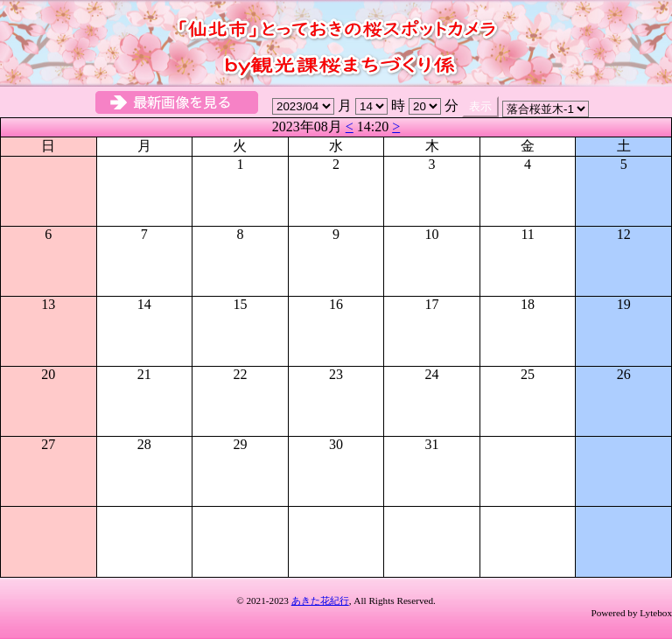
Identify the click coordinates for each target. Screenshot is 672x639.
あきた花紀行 (320, 600)
